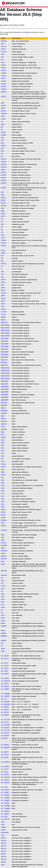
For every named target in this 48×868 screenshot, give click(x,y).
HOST (3, 253)
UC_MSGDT (6, 702)
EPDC (3, 198)
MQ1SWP (5, 357)
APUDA (4, 114)
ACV (2, 54)
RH (2, 643)
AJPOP (4, 73)
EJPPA (3, 172)
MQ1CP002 (5, 328)
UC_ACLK (5, 658)
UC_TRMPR (6, 808)
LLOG (3, 314)
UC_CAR (4, 671)
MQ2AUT (4, 365)
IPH (2, 261)
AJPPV (3, 92)
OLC (2, 496)
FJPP (3, 238)
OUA (3, 589)
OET (2, 445)
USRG (3, 827)
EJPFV (3, 162)
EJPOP (4, 164)
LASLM (4, 312)
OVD (3, 599)
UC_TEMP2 (5, 798)
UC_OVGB (5, 728)
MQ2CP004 (5, 376)
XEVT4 (3, 846)
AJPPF (3, 86)
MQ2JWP (4, 384)
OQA (3, 535)
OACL (3, 427)
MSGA (3, 419)
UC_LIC (4, 699)
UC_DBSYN (5, 681)
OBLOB (4, 429)
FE (2, 230)
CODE (3, 132)
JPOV (3, 282)
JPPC (3, 290)
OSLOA (4, 571)
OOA (3, 502)
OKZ (2, 493)
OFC (3, 451)
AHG (3, 62)
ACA (2, 44)
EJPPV (3, 183)
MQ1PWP (5, 349)
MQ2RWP (5, 397)
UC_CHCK (5, 678)
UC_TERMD (6, 806)
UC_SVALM (5, 777)
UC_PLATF (5, 733)
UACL (3, 649)
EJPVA (3, 188)
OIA (2, 477)
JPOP (3, 280)
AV (2, 122)
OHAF (3, 467)
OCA (3, 432)
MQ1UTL (4, 360)
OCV (3, 435)
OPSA (3, 515)
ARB (2, 116)
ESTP (3, 216)
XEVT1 (3, 838)
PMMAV (4, 636)
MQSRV (4, 413)
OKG (3, 491)
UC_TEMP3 (5, 800)
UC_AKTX (5, 666)
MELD (3, 320)
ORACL (4, 543)
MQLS (3, 408)
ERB (2, 211)
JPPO (3, 298)
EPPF (3, 200)
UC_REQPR (6, 747)
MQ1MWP (5, 344)
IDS (2, 256)
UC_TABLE (5, 790)
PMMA (3, 633)
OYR (3, 618)
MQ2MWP (5, 387)
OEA (3, 440)
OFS (2, 453)
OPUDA (4, 530)
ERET (3, 214)
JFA (2, 274)
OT (2, 578)
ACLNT (4, 46)
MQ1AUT (4, 322)
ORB (3, 548)
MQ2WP (4, 405)
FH (2, 232)
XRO (3, 865)
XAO (3, 835)
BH (2, 127)
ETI (2, 219)
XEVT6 (3, 851)
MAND (3, 317)
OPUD (3, 526)
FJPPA (3, 240)
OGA (3, 456)
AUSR (3, 119)
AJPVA (3, 96)
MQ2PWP (5, 392)
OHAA (3, 464)
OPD (3, 507)
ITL (2, 266)
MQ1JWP (4, 341)
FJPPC (3, 243)
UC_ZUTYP (5, 819)
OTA (2, 581)
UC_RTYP (5, 755)
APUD (3, 111)
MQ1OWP (5, 346)
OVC (3, 597)
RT (2, 646)
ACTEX (4, 52)
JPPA (3, 288)
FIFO (3, 235)
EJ (2, 156)
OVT (2, 605)
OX (2, 610)
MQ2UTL (4, 403)
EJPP (3, 170)
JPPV (3, 301)
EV (2, 222)
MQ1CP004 (5, 333)
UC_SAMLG (5, 762)
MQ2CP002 (5, 371)
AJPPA (3, 81)
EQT (2, 208)
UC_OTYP (5, 722)
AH (2, 60)
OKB (3, 483)
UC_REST (5, 752)
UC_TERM (5, 803)
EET (2, 148)
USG (3, 822)
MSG (3, 416)
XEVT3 (3, 843)
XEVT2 (3, 841)
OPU (3, 523)
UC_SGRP (5, 766)
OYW (3, 621)
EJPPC (4, 175)
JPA (2, 277)
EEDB (3, 146)
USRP (3, 830)
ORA (3, 540)
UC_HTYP (5, 684)
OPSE (3, 518)
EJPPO (4, 180)
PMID (3, 631)
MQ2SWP (5, 400)
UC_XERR (5, 814)
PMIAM (4, 626)
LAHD (3, 309)
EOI (2, 192)
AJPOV (4, 76)
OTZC (3, 586)
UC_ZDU (4, 817)
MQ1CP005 (5, 336)
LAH (2, 306)
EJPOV (4, 167)
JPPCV (4, 293)
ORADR (4, 545)
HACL (3, 250)
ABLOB (4, 41)
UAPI (3, 651)
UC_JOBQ (5, 689)
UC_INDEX (5, 686)
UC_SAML (5, 757)
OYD (3, 615)
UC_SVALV (5, 783)
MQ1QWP (5, 352)
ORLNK (4, 556)
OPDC (3, 510)
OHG (3, 472)
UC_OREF (5, 715)
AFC (2, 57)
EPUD (3, 203)
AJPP (3, 78)
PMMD (3, 640)
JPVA (3, 304)
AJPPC (4, 84)
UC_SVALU (5, 780)
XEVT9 (3, 859)
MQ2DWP (5, 381)
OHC (3, 469)
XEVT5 (3, 849)
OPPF (3, 512)
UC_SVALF (5, 775)
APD (2, 103)
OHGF (3, 475)
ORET (3, 553)
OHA (3, 461)
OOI (2, 504)
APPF (3, 108)
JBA (2, 272)
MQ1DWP (5, 338)
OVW (3, 607)
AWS (3, 124)
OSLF (3, 564)
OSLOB (4, 575)
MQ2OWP (5, 389)
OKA (3, 480)
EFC (2, 151)
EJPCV (4, 159)
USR (3, 825)
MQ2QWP (5, 395)
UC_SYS (4, 787)
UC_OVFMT (5, 725)
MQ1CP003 (5, 330)
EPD (2, 195)
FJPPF (3, 246)
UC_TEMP (5, 792)
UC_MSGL (5, 707)
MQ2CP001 (5, 368)
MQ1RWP (5, 355)
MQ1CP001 (5, 325)
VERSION (5, 833)
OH (2, 459)
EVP (2, 224)
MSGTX (4, 424)
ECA (2, 138)
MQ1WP (4, 363)
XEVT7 (3, 854)
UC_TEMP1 (5, 795)
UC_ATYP (5, 668)
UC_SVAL (5, 772)
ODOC (3, 437)
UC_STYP (5, 769)
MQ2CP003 (5, 373)
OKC (3, 485)
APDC (3, 106)
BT (2, 130)
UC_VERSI (5, 811)
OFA (2, 448)
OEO (3, 443)
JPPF (3, 296)
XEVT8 (3, 857)
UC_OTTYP (5, 720)
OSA (3, 561)
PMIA (3, 623)
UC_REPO (5, 745)
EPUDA (4, 206)
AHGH (3, 65)
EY (2, 227)
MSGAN (4, 421)
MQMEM (4, 411)
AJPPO (4, 89)
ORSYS (4, 559)
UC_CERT (5, 674)
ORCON (4, 551)
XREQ (3, 862)
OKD (3, 488)
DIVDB (3, 135)
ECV (2, 140)
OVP (3, 602)
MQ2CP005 (5, 379)
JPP (2, 285)
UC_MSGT (5, 710)
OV (2, 591)
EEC (2, 143)
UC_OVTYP (5, 730)
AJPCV (4, 68)
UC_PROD (5, 736)
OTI (2, 583)
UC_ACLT (5, 663)
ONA (3, 499)
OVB (3, 594)
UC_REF (4, 738)
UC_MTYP (5, 712)
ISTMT (3, 264)
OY (2, 613)
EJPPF (3, 178)
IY (2, 269)
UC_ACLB (5, 656)
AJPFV (3, 70)
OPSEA (4, 520)
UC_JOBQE (5, 694)
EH (2, 154)
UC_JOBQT (5, 696)
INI (2, 258)
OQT (3, 537)
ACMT (3, 49)
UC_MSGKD (6, 704)
